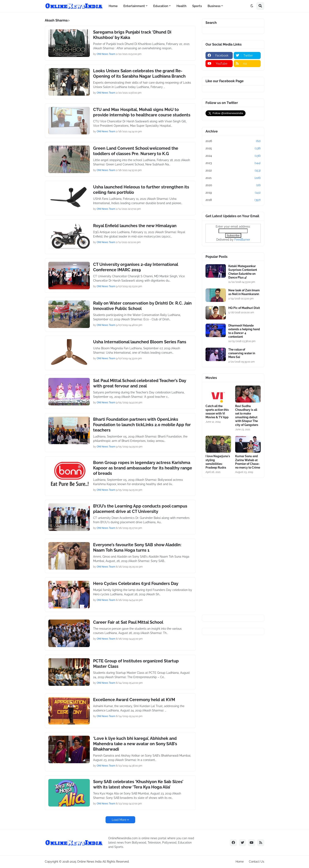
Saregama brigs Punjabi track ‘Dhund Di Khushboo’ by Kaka (132, 35)
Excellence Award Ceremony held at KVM (134, 700)
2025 (233, 148)
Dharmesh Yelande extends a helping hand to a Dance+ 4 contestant (244, 331)
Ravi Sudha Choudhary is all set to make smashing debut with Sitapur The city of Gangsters (247, 415)
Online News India (89, 862)
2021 (233, 178)
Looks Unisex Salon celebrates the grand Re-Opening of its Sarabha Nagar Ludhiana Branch (139, 74)
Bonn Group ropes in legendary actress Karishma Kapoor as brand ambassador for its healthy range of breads (143, 468)
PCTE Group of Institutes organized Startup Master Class (136, 664)
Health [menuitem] (181, 6)
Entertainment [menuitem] (134, 6)
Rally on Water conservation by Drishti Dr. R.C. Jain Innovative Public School (142, 306)
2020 (233, 185)
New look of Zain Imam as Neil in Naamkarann (244, 292)
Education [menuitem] (161, 6)
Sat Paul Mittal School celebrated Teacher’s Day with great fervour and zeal (140, 383)
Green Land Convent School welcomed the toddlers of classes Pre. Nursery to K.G (136, 151)
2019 (233, 193)
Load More (119, 820)
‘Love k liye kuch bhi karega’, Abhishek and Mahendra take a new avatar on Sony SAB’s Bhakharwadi (135, 744)
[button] (252, 6)
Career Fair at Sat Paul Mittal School (128, 622)
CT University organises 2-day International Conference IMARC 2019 (136, 267)
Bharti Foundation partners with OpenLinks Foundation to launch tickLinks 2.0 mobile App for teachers (142, 425)
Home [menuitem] (113, 6)
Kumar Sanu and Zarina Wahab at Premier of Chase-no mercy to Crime (248, 462)
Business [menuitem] (214, 6)
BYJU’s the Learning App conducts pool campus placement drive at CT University (140, 509)
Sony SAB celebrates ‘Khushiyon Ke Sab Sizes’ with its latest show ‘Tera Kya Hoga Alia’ (138, 784)
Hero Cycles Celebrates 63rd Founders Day (136, 583)
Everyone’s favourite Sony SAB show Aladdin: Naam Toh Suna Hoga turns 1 (137, 547)
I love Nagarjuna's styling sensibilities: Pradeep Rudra (218, 462)
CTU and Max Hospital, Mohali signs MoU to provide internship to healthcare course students (142, 112)
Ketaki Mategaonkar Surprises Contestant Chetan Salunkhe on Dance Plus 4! (243, 272)
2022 (233, 171)
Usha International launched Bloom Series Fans (140, 342)
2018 (233, 200)
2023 (233, 163)
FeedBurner (242, 240)
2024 (233, 156)
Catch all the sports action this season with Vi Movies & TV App (217, 412)
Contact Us (257, 862)
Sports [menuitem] (197, 6)
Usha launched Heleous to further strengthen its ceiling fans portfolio (141, 190)
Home (240, 862)
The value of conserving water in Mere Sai (242, 353)
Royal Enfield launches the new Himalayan (135, 226)
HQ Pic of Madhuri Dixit (244, 308)
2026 (233, 141)
